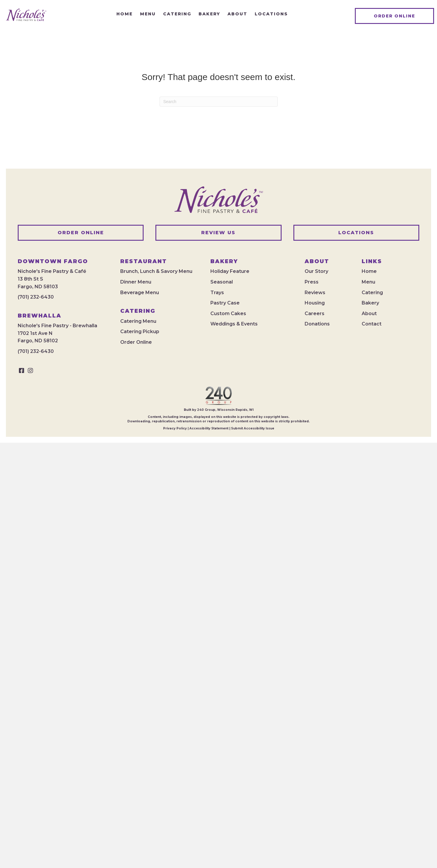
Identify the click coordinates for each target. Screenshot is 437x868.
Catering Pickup (140, 332)
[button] (21, 371)
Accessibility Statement (209, 428)
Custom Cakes (228, 314)
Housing (315, 303)
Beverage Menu (140, 293)
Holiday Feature (230, 271)
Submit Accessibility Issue (253, 428)
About (369, 314)
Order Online (136, 342)
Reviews (315, 293)
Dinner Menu (136, 282)
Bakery (370, 303)
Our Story (316, 271)
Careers (315, 314)
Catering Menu (138, 321)
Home (369, 271)
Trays (217, 293)
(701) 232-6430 (36, 297)
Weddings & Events (234, 324)
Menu (368, 282)
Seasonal (222, 282)
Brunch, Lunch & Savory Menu (156, 271)
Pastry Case (225, 303)
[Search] (219, 102)
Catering (372, 293)
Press (312, 282)
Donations (317, 324)
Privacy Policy (175, 428)
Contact (372, 324)
